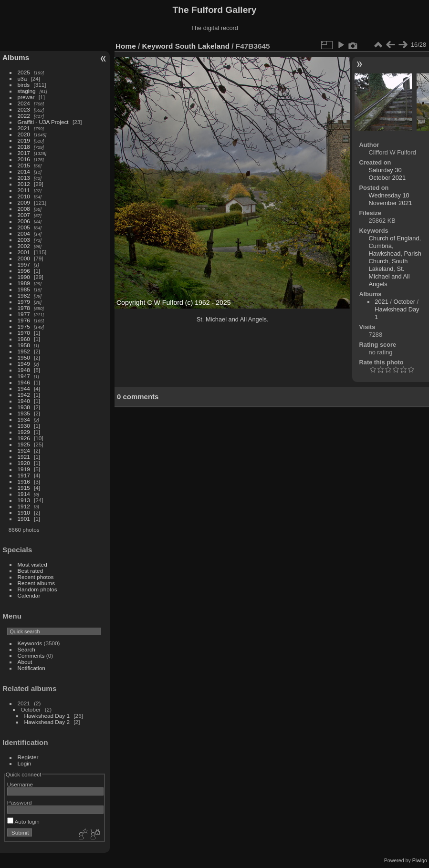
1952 (24, 351)
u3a (22, 78)
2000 (24, 258)
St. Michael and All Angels (389, 276)
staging (27, 91)
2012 (24, 184)
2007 (24, 215)
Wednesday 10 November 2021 (391, 199)
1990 (24, 277)
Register (28, 757)
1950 (24, 357)
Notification (31, 668)
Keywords (30, 643)
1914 (24, 494)
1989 (24, 283)
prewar (26, 97)
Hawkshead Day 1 (47, 716)
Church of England (394, 238)
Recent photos (36, 577)
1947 (24, 376)
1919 (24, 469)
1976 (24, 320)
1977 (24, 314)
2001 (24, 252)
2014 (24, 171)
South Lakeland (202, 46)
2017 (24, 153)
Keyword (158, 46)
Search (26, 649)
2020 (24, 134)
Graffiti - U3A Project (43, 122)
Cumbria (380, 246)
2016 (24, 159)
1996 (24, 271)
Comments (31, 656)
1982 (24, 295)
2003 (24, 240)
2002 (24, 246)
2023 (24, 109)
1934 (24, 419)
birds (24, 85)
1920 (24, 463)
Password (20, 802)
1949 (24, 364)
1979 (24, 302)
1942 (24, 395)
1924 (24, 450)
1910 (24, 512)
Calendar (29, 595)
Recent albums (36, 583)
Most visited (32, 564)
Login (25, 763)
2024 (24, 103)
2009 (24, 202)
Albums (16, 57)
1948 (24, 370)
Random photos (37, 589)
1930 (24, 426)
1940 (24, 401)
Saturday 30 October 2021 (387, 174)
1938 (24, 407)
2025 (24, 72)
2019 (24, 140)
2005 (24, 227)
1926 (24, 438)
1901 (24, 519)
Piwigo (420, 860)
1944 (24, 388)
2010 (24, 196)
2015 (24, 165)
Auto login (23, 821)
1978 (24, 308)
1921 (24, 457)
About (25, 662)
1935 (24, 413)
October (404, 302)
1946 (24, 382)
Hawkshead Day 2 (47, 722)
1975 (24, 326)
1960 (24, 339)
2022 (24, 116)
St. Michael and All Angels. (233, 319)
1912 (24, 506)
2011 (24, 190)
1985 (24, 289)
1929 (24, 432)
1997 (24, 264)
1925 (24, 444)
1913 (24, 500)
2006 (24, 221)
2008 (24, 209)
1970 (24, 333)
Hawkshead (385, 253)
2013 (24, 178)
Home (126, 46)
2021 (24, 128)
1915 (24, 488)
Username (20, 784)
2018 (24, 147)
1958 (24, 345)
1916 (24, 481)
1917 (24, 475)
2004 (24, 233)
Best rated (31, 571)
